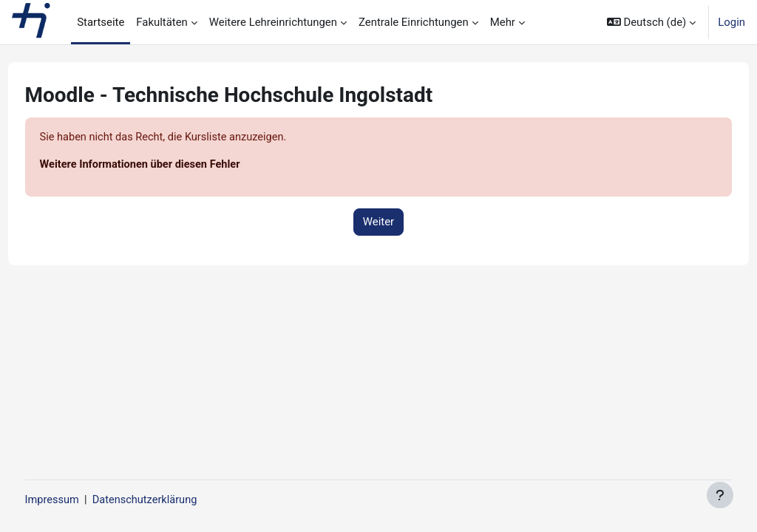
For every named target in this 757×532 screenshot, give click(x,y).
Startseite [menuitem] (101, 22)
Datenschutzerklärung (175, 500)
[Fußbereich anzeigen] (720, 495)
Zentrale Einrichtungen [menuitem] (414, 22)
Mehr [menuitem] (503, 22)
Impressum (80, 500)
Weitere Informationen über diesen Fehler (170, 166)
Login (731, 22)
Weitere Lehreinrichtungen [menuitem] (273, 22)
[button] (651, 22)
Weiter (378, 222)
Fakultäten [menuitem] (162, 22)
